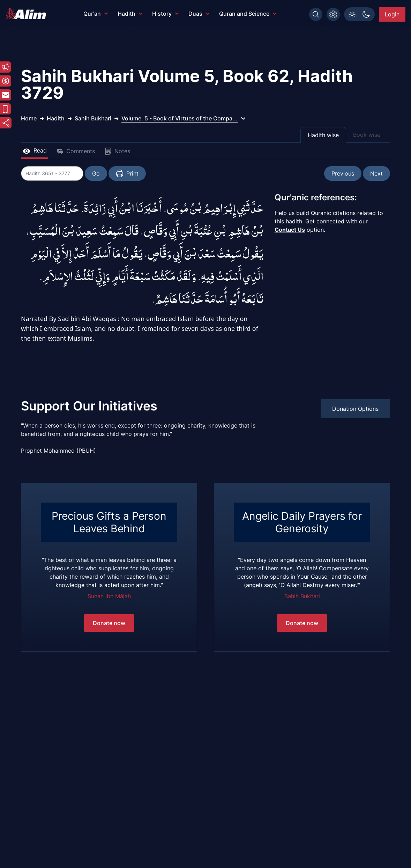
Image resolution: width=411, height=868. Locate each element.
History (165, 14)
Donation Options (355, 409)
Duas (199, 14)
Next (376, 173)
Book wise (367, 135)
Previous (343, 173)
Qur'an (96, 14)
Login (392, 14)
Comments (76, 151)
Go (96, 173)
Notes (117, 151)
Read (35, 150)
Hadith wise (323, 135)
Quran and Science (248, 14)
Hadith (130, 14)
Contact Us (290, 230)
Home (29, 118)
